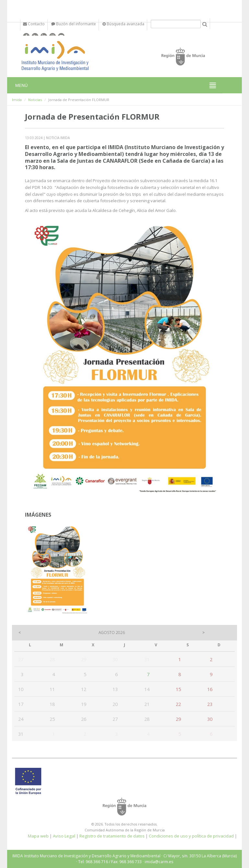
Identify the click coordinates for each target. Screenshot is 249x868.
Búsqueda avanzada (123, 24)
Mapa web (38, 836)
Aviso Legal (64, 836)
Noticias (35, 100)
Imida (17, 100)
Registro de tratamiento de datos (112, 836)
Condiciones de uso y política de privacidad (191, 836)
